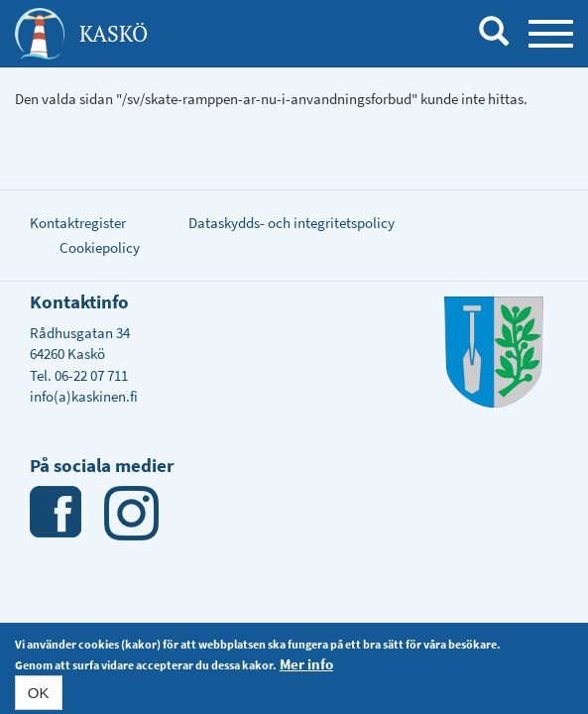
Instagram (131, 513)
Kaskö (114, 33)
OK (39, 695)
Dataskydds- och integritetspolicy (292, 223)
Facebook (57, 513)
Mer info (306, 666)
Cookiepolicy (100, 247)
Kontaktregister (78, 223)
